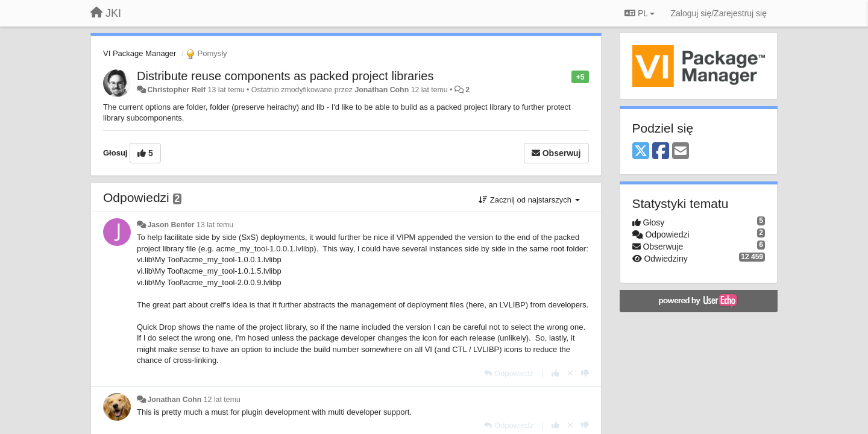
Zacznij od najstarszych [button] (529, 200)
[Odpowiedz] (509, 373)
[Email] (681, 152)
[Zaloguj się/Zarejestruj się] (719, 13)
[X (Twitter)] (641, 152)
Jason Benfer (171, 225)
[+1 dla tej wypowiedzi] (555, 373)
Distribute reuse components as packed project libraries (285, 76)
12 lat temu (222, 400)
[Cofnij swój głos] (570, 373)
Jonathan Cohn (382, 90)
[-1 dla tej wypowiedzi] (585, 373)
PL (640, 13)
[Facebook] (661, 152)
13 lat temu (215, 225)
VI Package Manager (140, 53)
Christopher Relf (176, 90)
